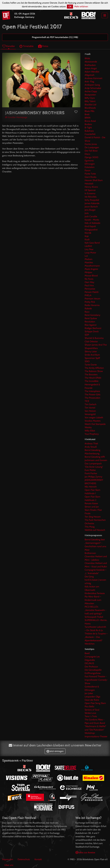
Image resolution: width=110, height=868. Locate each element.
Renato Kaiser (91, 503)
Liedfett (88, 246)
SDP (87, 335)
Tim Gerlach (91, 404)
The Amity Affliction (94, 368)
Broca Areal (90, 121)
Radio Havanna (92, 305)
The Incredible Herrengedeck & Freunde (92, 384)
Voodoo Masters (93, 421)
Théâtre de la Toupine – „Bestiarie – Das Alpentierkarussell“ (96, 637)
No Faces (89, 279)
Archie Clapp (91, 91)
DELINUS (89, 663)
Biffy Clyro (90, 98)
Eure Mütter (90, 470)
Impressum (8, 859)
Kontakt (38, 859)
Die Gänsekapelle (93, 670)
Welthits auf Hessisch (95, 530)
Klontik (88, 233)
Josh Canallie (91, 216)
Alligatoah (90, 75)
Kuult (87, 239)
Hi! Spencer (90, 190)
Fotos (43, 46)
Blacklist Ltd (90, 105)
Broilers (88, 124)
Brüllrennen (90, 553)
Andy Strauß (91, 447)
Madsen (89, 259)
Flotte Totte (90, 174)
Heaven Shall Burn (94, 180)
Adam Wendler (92, 72)
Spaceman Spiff (92, 358)
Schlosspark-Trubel (94, 617)
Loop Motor (90, 253)
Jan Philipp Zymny (93, 477)
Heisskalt (89, 184)
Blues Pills (90, 111)
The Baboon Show (94, 371)
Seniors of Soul (92, 710)
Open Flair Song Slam (95, 703)
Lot (86, 256)
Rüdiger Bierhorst (93, 328)
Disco (87, 154)
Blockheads (90, 108)
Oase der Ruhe (92, 700)
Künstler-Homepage (16, 117)
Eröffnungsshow (93, 673)
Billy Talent (90, 101)
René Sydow (91, 318)
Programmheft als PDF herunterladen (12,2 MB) (55, 37)
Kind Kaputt (90, 226)
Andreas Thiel (91, 444)
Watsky (88, 427)
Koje (87, 236)
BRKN (88, 118)
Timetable (26, 46)
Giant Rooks (91, 177)
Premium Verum (92, 299)
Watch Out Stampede (95, 424)
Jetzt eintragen (55, 751)
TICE (87, 401)
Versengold (90, 414)
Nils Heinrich (91, 487)
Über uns (9, 865)
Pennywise (90, 289)
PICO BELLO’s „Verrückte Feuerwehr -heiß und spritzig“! (96, 610)
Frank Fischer (91, 473)
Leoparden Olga (92, 697)
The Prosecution (92, 398)
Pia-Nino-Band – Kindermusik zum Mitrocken (93, 600)
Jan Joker (89, 693)
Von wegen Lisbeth (94, 417)
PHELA (88, 295)
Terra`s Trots (91, 716)
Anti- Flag (89, 82)
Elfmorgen (90, 164)
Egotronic (89, 161)
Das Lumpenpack (93, 464)
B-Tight (88, 128)
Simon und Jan (92, 507)
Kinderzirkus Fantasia (95, 593)
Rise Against (91, 325)
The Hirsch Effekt (93, 378)
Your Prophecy (92, 434)
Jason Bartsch (91, 207)
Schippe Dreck (92, 331)
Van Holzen (90, 411)
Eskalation (90, 167)
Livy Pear (89, 249)
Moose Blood (91, 276)
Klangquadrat (91, 230)
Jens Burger (90, 210)
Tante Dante (91, 365)
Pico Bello (89, 706)
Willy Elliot (90, 431)
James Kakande (92, 203)
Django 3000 (91, 157)
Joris (87, 213)
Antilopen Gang (92, 85)
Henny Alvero (91, 187)
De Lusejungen (92, 147)
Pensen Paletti (92, 292)
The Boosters (91, 374)
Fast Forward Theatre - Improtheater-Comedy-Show (96, 680)
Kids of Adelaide (92, 223)
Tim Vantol (90, 408)
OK (70, 7)
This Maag (90, 527)
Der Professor (91, 667)
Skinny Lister (91, 351)
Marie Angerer (91, 269)
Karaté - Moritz (92, 220)
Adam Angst (91, 68)
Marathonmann (92, 266)
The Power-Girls (93, 394)
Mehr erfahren (81, 7)
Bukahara (89, 131)
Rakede (88, 308)
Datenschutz (24, 859)
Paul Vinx (89, 285)
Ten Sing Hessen (93, 517)
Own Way (89, 282)
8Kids (87, 58)
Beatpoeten (90, 95)
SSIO (87, 361)
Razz (87, 312)
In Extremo (90, 193)
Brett (87, 114)
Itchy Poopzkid (92, 200)
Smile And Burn (92, 355)
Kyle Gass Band (92, 243)
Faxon (88, 170)
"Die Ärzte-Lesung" (94, 467)
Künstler (9, 46)
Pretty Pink (90, 302)
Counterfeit (90, 134)
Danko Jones (91, 144)
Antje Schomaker (93, 88)
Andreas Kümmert (93, 78)
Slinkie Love (90, 713)
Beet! (87, 653)
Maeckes (89, 262)
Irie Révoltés (91, 197)
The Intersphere (92, 391)
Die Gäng (89, 577)
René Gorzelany (92, 315)
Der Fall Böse (91, 151)
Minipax (88, 272)
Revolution (90, 322)
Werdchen (90, 644)
